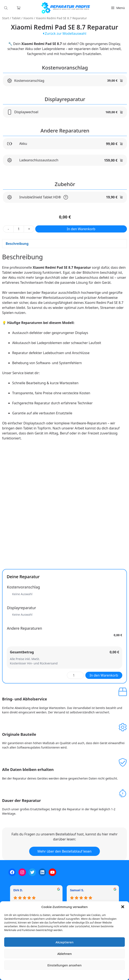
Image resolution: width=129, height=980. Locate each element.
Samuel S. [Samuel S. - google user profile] (77, 890)
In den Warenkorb (81, 229)
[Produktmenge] (19, 229)
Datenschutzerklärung (68, 975)
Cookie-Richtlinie (43, 975)
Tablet (16, 18)
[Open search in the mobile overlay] (6, 8)
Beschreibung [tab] (17, 244)
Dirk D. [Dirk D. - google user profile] (18, 890)
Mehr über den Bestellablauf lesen (65, 851)
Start (6, 18)
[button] (123, 907)
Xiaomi (28, 18)
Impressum (90, 975)
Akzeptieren (65, 942)
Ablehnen (64, 954)
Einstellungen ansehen (64, 965)
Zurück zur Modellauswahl (65, 33)
